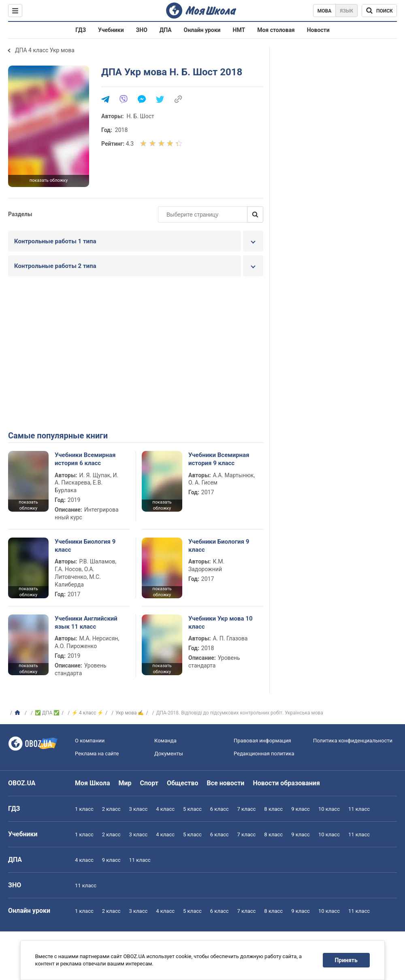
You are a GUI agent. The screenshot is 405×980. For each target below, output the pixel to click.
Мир (125, 783)
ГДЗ (81, 30)
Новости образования (286, 783)
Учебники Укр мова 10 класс (221, 623)
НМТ (239, 30)
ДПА (166, 30)
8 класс (273, 809)
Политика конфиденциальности (353, 741)
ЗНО (142, 30)
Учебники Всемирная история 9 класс (219, 459)
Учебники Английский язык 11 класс (86, 623)
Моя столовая (276, 30)
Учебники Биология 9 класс (85, 546)
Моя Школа (93, 783)
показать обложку (49, 180)
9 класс (301, 809)
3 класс (139, 809)
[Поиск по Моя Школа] (379, 11)
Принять (346, 960)
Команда (165, 741)
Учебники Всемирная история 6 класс (85, 459)
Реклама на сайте (97, 754)
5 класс (192, 809)
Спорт (149, 783)
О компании (90, 741)
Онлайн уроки (202, 30)
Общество (183, 783)
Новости (318, 30)
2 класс (111, 809)
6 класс (220, 809)
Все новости (226, 783)
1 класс (84, 809)
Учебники (111, 30)
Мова (325, 11)
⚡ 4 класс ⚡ (87, 713)
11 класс (359, 809)
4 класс (165, 809)
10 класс (329, 809)
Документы (169, 754)
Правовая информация (262, 741)
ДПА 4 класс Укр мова (45, 50)
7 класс (247, 809)
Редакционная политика (264, 754)
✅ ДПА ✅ (47, 713)
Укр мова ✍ (130, 713)
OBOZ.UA (22, 783)
